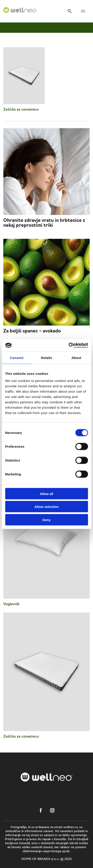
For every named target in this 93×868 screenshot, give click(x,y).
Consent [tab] (17, 358)
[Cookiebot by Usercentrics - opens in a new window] (68, 345)
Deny (46, 520)
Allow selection (46, 507)
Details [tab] (47, 358)
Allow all (46, 494)
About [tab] (76, 358)
